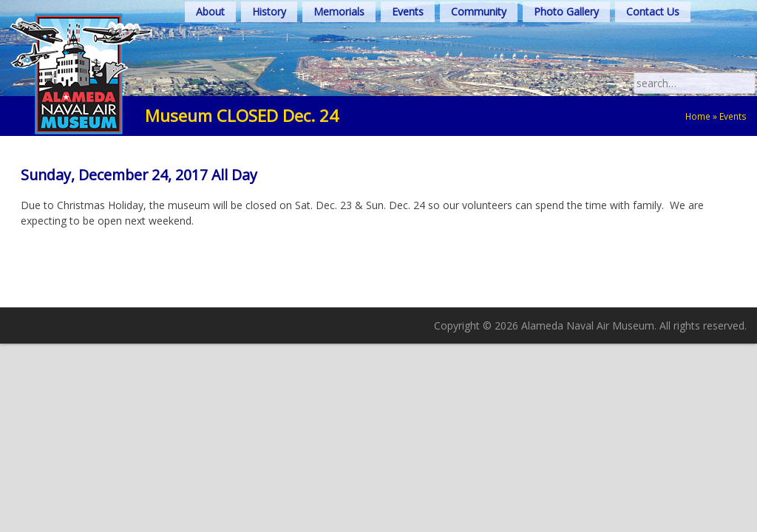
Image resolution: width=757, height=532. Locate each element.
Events (408, 11)
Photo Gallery (566, 11)
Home (698, 116)
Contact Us (653, 11)
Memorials (339, 11)
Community (479, 11)
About (210, 11)
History (269, 11)
